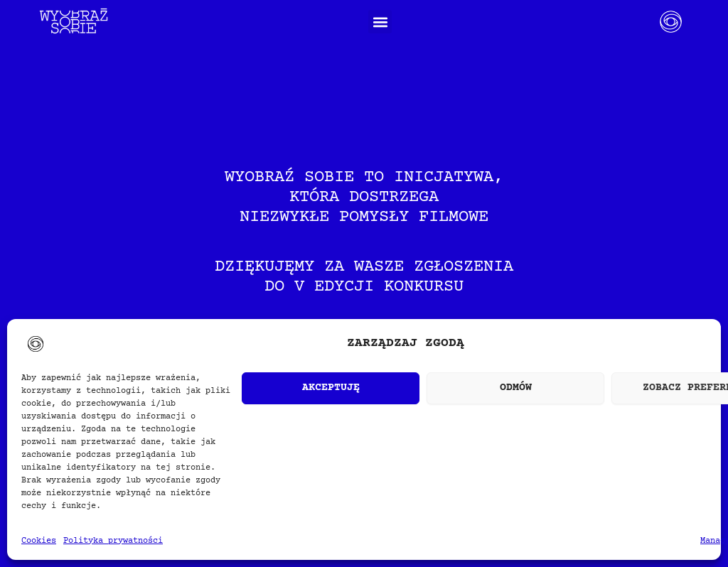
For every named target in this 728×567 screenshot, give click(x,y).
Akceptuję (331, 388)
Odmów (516, 388)
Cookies (39, 541)
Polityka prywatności (113, 541)
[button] (380, 22)
